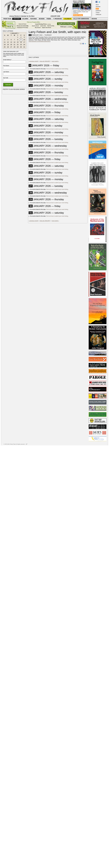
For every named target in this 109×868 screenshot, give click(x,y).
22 (18, 45)
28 (14, 47)
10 (24, 40)
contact (98, 13)
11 (5, 42)
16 (21, 42)
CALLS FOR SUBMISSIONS (81, 19)
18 (5, 45)
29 (18, 47)
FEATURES (34, 19)
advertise (98, 7)
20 (11, 45)
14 (14, 42)
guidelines (98, 11)
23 (21, 45)
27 (11, 47)
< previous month (33, 61)
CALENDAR (68, 19)
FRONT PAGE (7, 19)
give (97, 9)
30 (21, 47)
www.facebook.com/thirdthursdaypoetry (39, 41)
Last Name (6, 72)
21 (14, 45)
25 (5, 47)
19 (8, 45)
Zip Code (6, 78)
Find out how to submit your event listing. (57, 69)
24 (24, 45)
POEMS (49, 19)
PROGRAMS (57, 19)
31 (24, 47)
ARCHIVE (94, 19)
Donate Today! (78, 15)
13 (11, 42)
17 (24, 42)
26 (8, 47)
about (97, 5)
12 (8, 42)
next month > (55, 61)
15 (18, 42)
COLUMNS (25, 19)
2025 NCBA (17, 19)
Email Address (7, 60)
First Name (6, 66)
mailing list (98, 15)
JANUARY (14, 33)
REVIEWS (42, 19)
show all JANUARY (45, 61)
